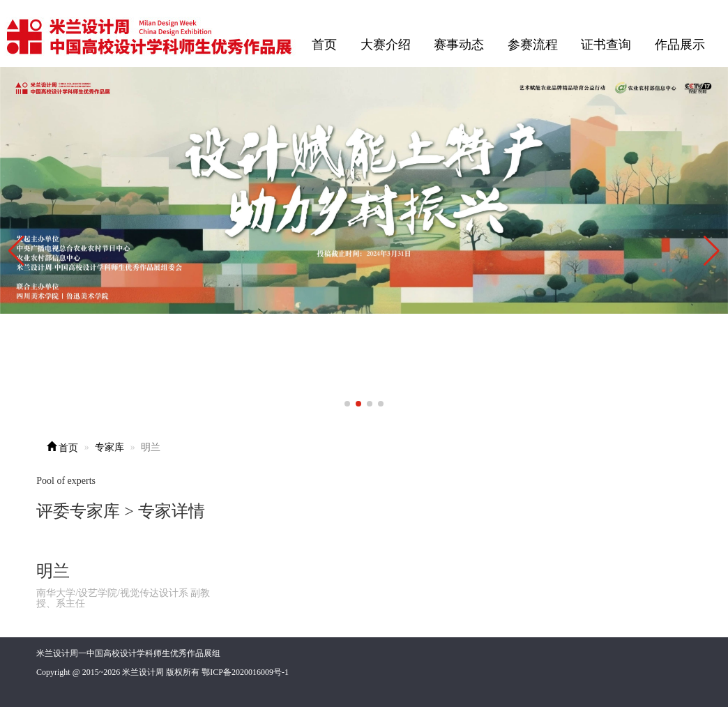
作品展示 (680, 45)
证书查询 (606, 45)
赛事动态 (459, 45)
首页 (324, 45)
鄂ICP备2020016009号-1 (245, 672)
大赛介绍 (386, 45)
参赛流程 (533, 45)
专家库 (109, 447)
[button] (712, 251)
